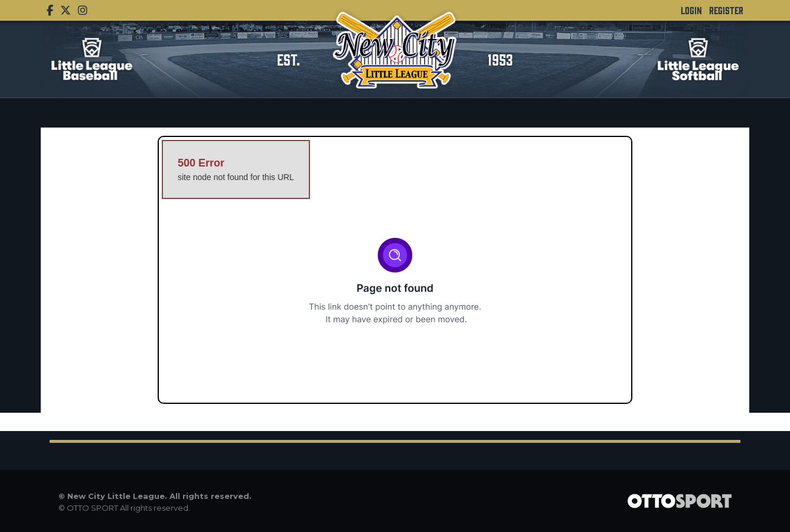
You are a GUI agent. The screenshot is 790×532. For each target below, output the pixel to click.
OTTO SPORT (92, 508)
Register (726, 10)
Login (691, 10)
